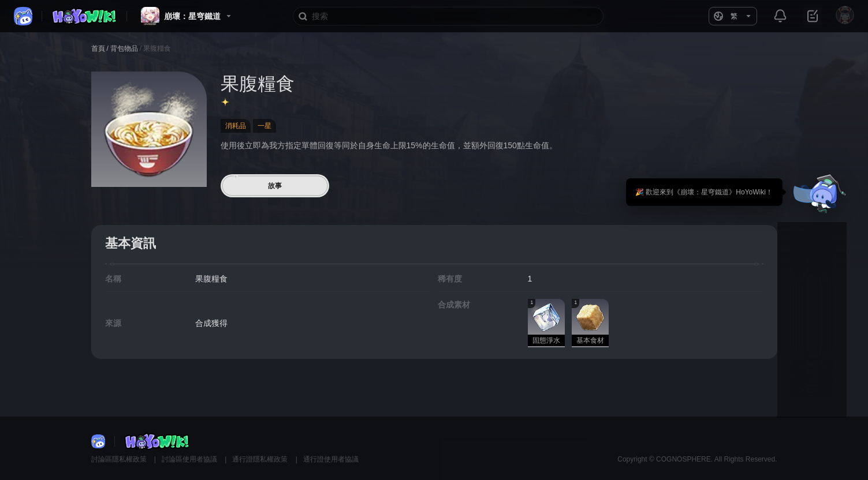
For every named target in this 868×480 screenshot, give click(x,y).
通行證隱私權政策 (261, 459)
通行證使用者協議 (331, 459)
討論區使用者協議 (190, 459)
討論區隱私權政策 (120, 459)
